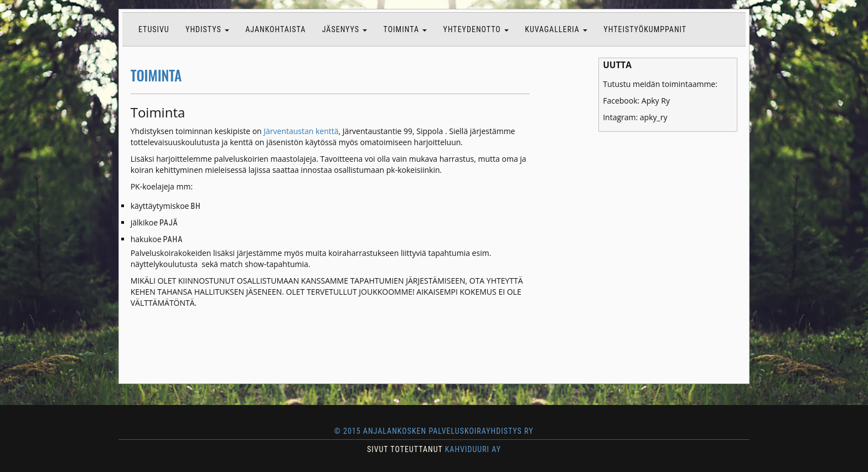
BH (196, 206)
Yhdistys (207, 29)
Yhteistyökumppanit (645, 29)
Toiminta (405, 29)
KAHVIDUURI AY (473, 449)
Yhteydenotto (476, 29)
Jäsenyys (345, 29)
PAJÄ (169, 223)
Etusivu (154, 29)
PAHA (173, 239)
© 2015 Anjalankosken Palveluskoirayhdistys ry (434, 431)
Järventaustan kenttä (301, 131)
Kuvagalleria (556, 29)
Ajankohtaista (275, 29)
